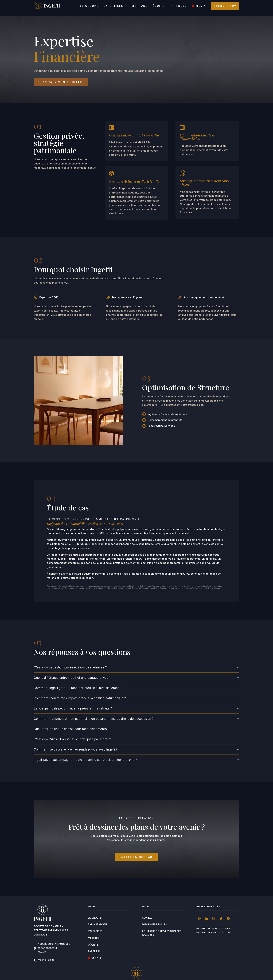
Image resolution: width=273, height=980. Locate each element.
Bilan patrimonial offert (64, 78)
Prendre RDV (225, 6)
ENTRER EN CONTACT (136, 853)
